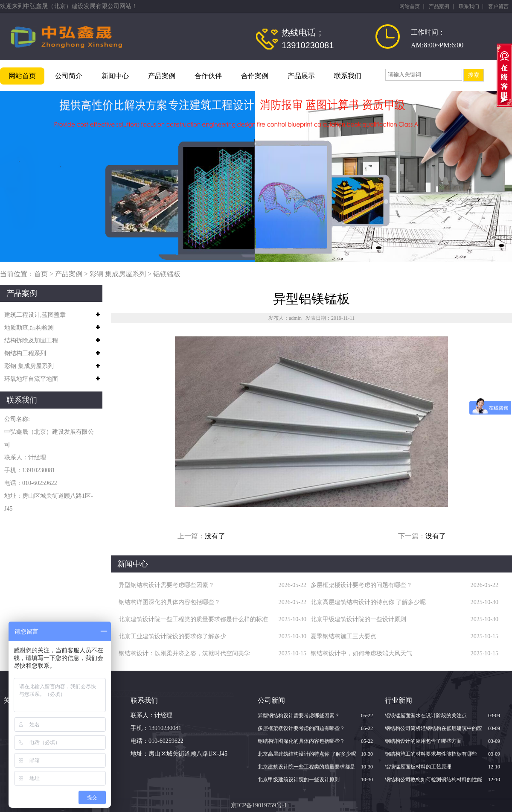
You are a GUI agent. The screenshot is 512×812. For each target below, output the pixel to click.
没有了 (215, 536)
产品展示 (301, 76)
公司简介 (69, 76)
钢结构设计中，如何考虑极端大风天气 (361, 653)
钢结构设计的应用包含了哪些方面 (423, 741)
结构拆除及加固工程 (31, 340)
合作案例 (255, 76)
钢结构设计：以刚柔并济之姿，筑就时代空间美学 (184, 653)
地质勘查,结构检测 (29, 328)
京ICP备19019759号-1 (259, 805)
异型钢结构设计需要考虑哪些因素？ (166, 585)
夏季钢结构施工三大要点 (343, 636)
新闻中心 (115, 76)
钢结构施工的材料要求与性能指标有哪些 (431, 754)
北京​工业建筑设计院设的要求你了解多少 (172, 636)
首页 (41, 274)
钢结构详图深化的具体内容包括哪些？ (169, 602)
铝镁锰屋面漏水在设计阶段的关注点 (426, 716)
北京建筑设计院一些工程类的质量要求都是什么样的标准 (193, 619)
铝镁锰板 (167, 274)
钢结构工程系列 (25, 353)
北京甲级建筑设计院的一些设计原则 (358, 619)
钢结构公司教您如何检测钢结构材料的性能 (433, 780)
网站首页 (410, 6)
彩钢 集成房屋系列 (118, 274)
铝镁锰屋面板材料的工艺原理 (418, 767)
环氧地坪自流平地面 (31, 379)
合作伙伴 (208, 76)
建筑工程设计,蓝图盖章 (35, 315)
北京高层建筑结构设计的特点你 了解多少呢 (368, 602)
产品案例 (439, 6)
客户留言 (498, 6)
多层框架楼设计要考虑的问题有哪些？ (361, 585)
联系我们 (469, 6)
